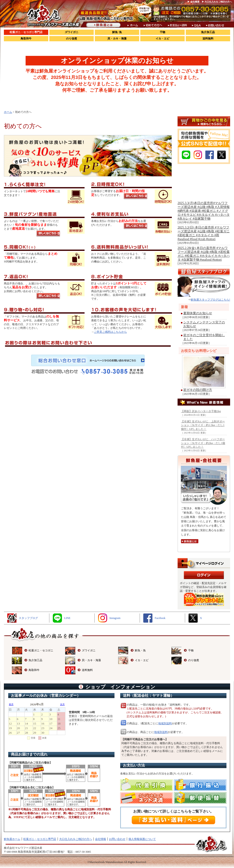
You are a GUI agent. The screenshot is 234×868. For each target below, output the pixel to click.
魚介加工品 (208, 32)
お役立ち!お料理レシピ (199, 351)
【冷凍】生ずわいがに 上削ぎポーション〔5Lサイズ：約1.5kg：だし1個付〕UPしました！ (203, 425)
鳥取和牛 (26, 39)
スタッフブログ (28, 618)
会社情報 (101, 839)
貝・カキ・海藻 (117, 39)
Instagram (115, 618)
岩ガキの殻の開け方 (198, 390)
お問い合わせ (117, 839)
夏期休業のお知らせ (198, 313)
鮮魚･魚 (117, 32)
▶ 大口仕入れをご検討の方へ (217, 2)
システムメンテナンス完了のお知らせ (204, 324)
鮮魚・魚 (140, 650)
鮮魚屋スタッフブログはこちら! (210, 300)
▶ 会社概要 (193, 2)
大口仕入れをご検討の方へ (76, 839)
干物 (162, 32)
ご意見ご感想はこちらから (110, 332)
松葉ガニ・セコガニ (41, 650)
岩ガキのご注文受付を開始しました (204, 337)
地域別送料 (165, 723)
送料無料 (208, 39)
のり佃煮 (72, 39)
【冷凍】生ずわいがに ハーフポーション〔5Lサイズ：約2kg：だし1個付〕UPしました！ (203, 443)
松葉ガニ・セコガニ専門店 (26, 32)
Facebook (160, 618)
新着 (184, 307)
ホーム (8, 112)
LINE (67, 618)
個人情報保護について (142, 839)
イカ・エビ (162, 39)
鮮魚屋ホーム (12, 839)
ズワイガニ (72, 32)
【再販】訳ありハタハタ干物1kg (201, 411)
